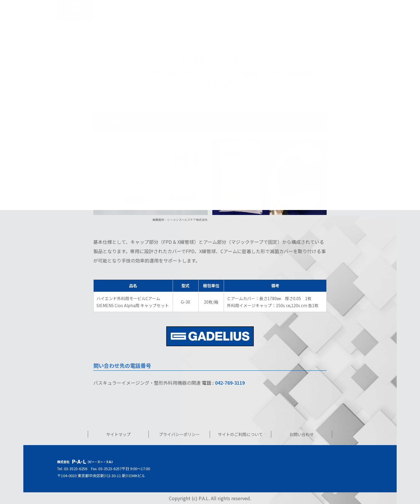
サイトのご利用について (240, 434)
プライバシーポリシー (179, 434)
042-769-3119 (230, 383)
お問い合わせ (302, 434)
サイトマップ (118, 434)
